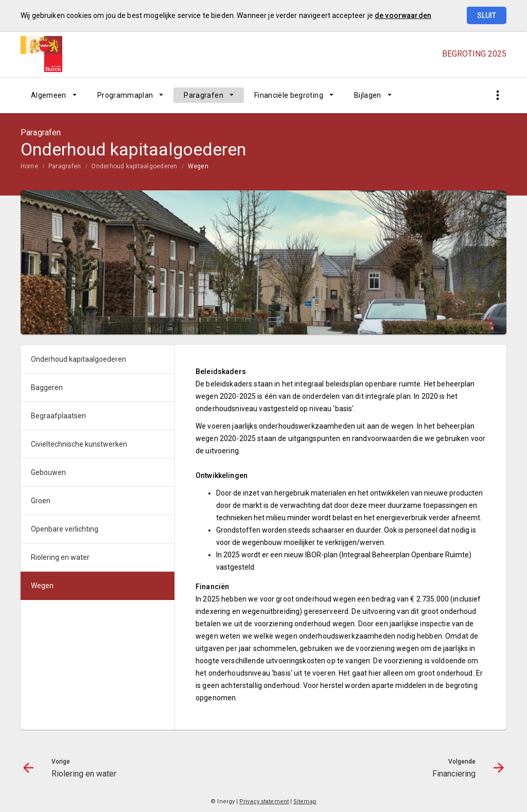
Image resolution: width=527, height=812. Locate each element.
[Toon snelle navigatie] (497, 95)
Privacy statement (264, 801)
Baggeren (47, 387)
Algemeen (49, 95)
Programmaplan (125, 95)
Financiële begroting (289, 95)
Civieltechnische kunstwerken (79, 444)
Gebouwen (48, 472)
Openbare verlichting (65, 529)
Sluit (487, 15)
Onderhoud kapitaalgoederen (134, 166)
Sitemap (305, 801)
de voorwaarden (403, 15)
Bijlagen (368, 95)
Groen (41, 501)
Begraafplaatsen (58, 416)
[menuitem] (54, 95)
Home (29, 166)
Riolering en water (60, 557)
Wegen (198, 166)
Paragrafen (204, 95)
